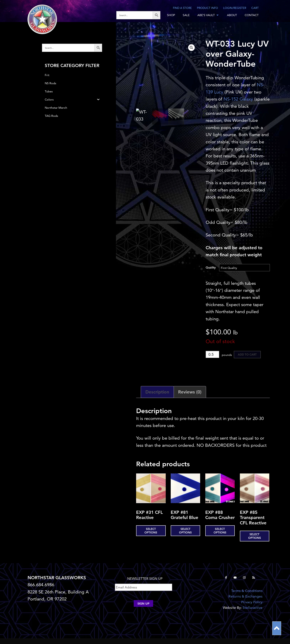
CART (255, 8)
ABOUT (232, 15)
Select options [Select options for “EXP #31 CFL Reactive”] (151, 531)
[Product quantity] (212, 354)
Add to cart (247, 354)
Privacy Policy (252, 602)
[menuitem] (140, 15)
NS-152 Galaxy (238, 99)
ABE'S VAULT (206, 15)
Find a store (182, 8)
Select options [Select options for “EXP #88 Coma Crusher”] (220, 531)
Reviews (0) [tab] (190, 392)
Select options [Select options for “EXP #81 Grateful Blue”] (185, 531)
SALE (186, 15)
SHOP (171, 15)
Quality (211, 267)
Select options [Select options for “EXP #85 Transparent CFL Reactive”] (255, 536)
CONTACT (252, 15)
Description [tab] (157, 392)
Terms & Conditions (247, 591)
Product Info (208, 8)
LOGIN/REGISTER (235, 8)
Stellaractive (253, 608)
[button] (191, 48)
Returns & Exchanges (245, 596)
